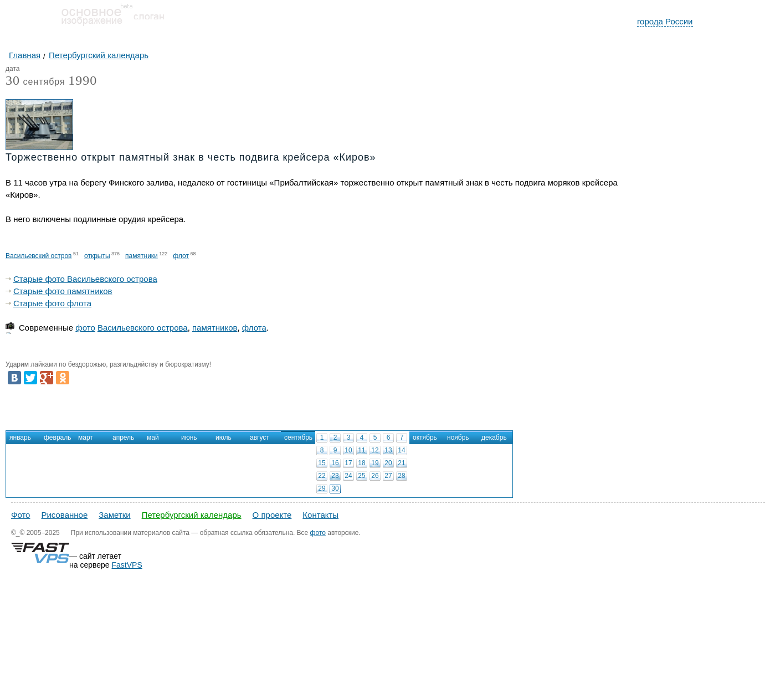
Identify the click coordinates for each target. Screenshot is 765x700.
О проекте (272, 515)
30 (335, 488)
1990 (83, 80)
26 (375, 476)
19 (375, 463)
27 (388, 476)
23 (335, 476)
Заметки (114, 515)
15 (322, 463)
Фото (20, 515)
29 (322, 488)
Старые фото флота (52, 303)
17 (348, 463)
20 (388, 463)
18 (361, 463)
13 (388, 450)
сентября (35, 82)
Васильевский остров (38, 256)
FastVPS (127, 565)
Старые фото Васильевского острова (85, 279)
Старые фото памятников (63, 291)
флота (254, 328)
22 (322, 476)
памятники (142, 256)
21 (401, 463)
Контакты (320, 515)
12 (375, 450)
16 (335, 463)
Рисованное (64, 515)
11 (361, 450)
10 (348, 450)
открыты (97, 256)
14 (401, 450)
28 (401, 476)
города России (665, 21)
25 (361, 476)
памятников (215, 328)
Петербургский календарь (192, 515)
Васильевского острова (143, 328)
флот (181, 256)
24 (348, 476)
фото (85, 328)
